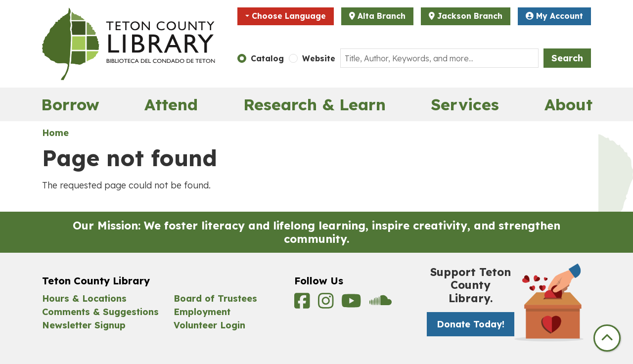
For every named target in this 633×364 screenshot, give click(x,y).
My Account (554, 16)
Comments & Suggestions (100, 312)
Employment (202, 312)
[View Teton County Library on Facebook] (304, 304)
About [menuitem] (568, 104)
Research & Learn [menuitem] (315, 104)
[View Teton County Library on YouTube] (353, 304)
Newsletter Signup (84, 325)
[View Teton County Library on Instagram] (327, 304)
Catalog (267, 58)
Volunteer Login (209, 325)
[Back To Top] (607, 338)
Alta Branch (382, 16)
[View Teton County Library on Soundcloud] (381, 304)
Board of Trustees (215, 298)
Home (55, 133)
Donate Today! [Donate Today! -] (471, 324)
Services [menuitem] (465, 104)
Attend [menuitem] (171, 104)
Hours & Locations (84, 298)
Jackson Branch (470, 16)
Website (319, 58)
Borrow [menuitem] (70, 104)
